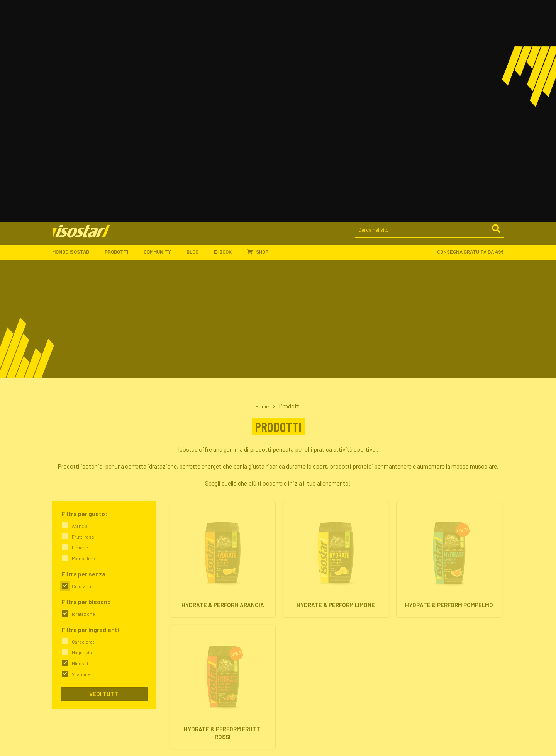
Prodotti (120, 37)
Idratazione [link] (83, 398)
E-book (227, 37)
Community (161, 37)
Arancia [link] (80, 309)
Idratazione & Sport (423, 621)
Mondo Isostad (75, 37)
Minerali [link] (80, 447)
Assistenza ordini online (311, 698)
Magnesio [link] (82, 436)
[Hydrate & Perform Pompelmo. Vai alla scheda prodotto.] (449, 349)
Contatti (178, 648)
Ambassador (183, 679)
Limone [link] (80, 331)
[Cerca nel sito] (430, 16)
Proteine (294, 630)
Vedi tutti (104, 477)
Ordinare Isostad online (311, 679)
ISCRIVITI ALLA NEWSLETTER (438, 668)
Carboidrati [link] (84, 425)
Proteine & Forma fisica (427, 630)
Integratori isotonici (307, 611)
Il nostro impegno (188, 630)
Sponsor (178, 689)
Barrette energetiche (308, 621)
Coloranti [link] (81, 370)
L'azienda (179, 611)
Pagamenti (297, 689)
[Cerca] (496, 15)
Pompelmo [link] (83, 342)
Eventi (175, 698)
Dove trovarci (184, 639)
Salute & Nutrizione (422, 639)
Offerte (292, 639)
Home (262, 189)
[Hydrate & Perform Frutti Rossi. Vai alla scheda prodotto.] (223, 484)
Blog (196, 37)
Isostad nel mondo (190, 621)
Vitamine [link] (81, 458)
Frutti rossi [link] (84, 320)
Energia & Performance (427, 611)
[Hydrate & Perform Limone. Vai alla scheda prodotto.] (336, 349)
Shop (258, 37)
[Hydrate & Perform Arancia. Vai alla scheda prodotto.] (223, 349)
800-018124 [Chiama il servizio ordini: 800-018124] (66, 735)
